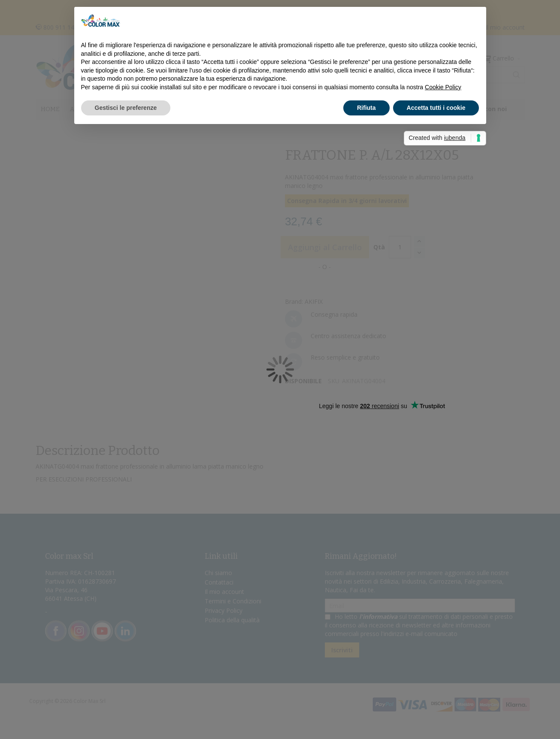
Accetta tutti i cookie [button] (436, 108)
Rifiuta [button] (366, 108)
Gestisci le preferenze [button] (126, 108)
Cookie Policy (443, 87)
